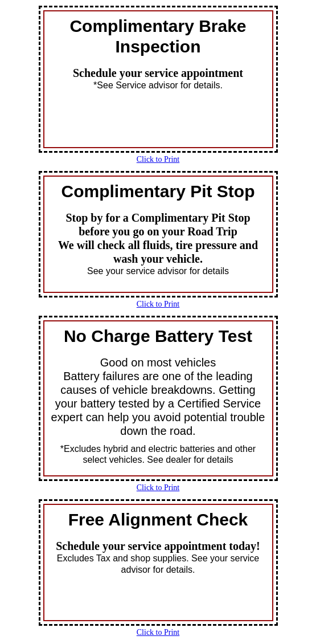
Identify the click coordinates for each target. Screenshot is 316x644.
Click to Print (158, 159)
